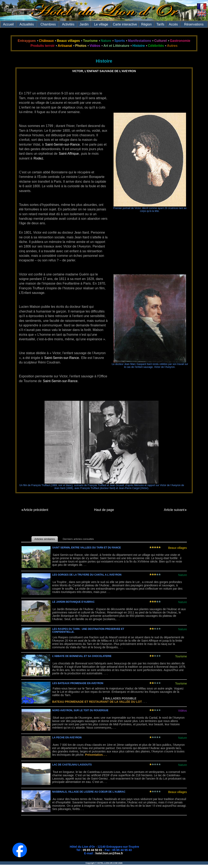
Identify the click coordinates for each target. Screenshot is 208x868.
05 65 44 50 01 (93, 850)
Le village (101, 24)
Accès (173, 24)
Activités (68, 24)
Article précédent (35, 510)
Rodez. (39, 158)
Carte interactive (125, 24)
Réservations (194, 24)
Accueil (8, 24)
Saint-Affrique (69, 154)
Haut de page (104, 510)
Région (146, 24)
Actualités (27, 24)
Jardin (84, 24)
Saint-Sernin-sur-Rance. (63, 144)
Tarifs (160, 24)
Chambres (48, 24)
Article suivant (175, 510)
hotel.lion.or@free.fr (109, 853)
